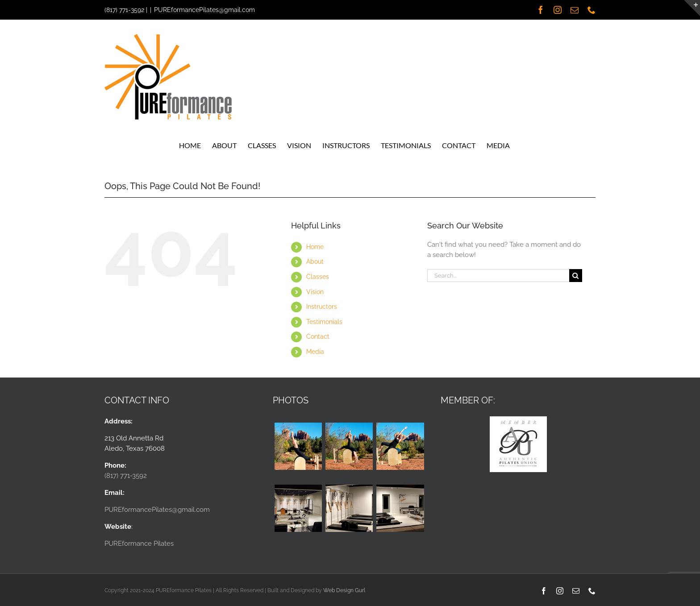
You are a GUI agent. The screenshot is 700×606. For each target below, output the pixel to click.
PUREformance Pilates (139, 544)
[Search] (576, 276)
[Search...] (498, 276)
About (315, 261)
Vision (315, 292)
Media (315, 352)
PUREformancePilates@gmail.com (204, 10)
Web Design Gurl (344, 590)
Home (315, 247)
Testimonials (324, 322)
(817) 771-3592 (124, 10)
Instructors (322, 307)
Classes (318, 277)
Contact (318, 336)
